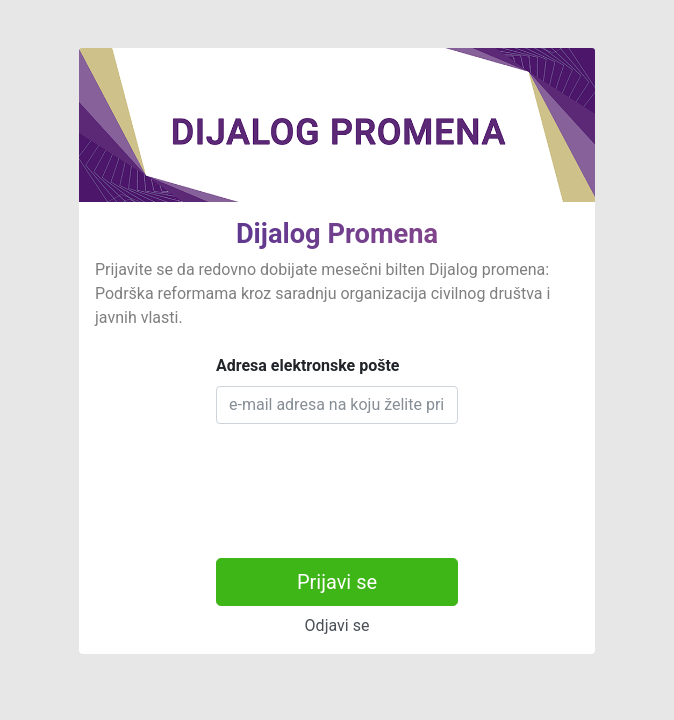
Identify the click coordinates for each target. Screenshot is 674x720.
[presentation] (368, 479)
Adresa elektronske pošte (308, 365)
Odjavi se (337, 625)
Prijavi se (337, 582)
